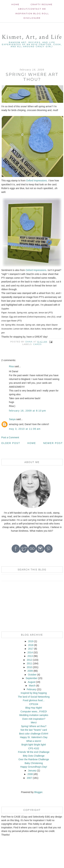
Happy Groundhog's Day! (34, 767)
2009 (30, 671)
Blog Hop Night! (34, 708)
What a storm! (34, 741)
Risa (11, 366)
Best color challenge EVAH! (34, 734)
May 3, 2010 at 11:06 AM (25, 429)
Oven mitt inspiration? (34, 719)
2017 (31, 649)
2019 (31, 641)
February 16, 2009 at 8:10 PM (28, 411)
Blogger (38, 792)
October (32, 675)
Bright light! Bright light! (34, 745)
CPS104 (34, 704)
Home (15, 4)
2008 (30, 774)
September (32, 678)
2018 (31, 645)
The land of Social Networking (34, 697)
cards (37, 344)
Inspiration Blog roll (32, 13)
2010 (29, 667)
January (32, 771)
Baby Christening (34, 763)
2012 (29, 660)
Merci (34, 722)
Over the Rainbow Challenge (34, 759)
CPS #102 (34, 748)
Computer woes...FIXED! (34, 711)
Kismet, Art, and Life (32, 37)
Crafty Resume (42, 4)
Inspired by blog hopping (34, 693)
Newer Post (53, 443)
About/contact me (32, 9)
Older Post (11, 443)
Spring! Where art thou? (34, 726)
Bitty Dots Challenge (34, 756)
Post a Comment (10, 437)
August (32, 682)
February (32, 689)
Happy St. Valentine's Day (34, 737)
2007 (29, 778)
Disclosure (32, 18)
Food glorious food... (34, 700)
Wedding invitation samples (34, 715)
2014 (30, 652)
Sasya (12, 419)
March (32, 686)
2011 (29, 663)
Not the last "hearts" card (34, 730)
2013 (30, 656)
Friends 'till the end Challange (34, 752)
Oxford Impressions (36, 181)
